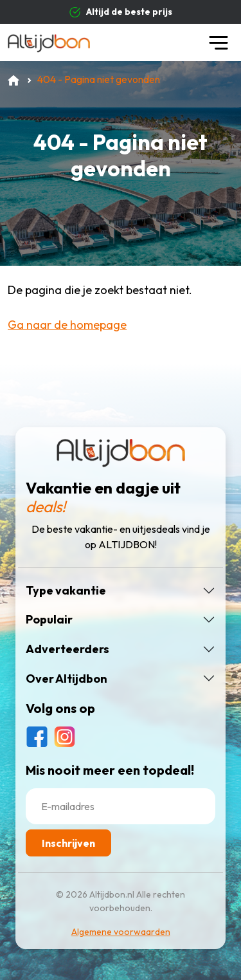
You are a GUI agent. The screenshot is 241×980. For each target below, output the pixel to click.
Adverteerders (67, 649)
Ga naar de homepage (67, 325)
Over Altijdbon (67, 679)
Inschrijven (68, 843)
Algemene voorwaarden (121, 932)
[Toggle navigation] (219, 42)
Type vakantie (66, 591)
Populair (49, 620)
